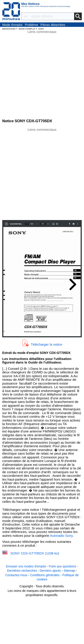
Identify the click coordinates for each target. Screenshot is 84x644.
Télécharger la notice (46, 344)
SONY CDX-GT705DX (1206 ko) (35, 553)
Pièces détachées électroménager (53, 25)
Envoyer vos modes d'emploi (26, 566)
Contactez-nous (16, 575)
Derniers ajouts (50, 571)
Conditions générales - (46, 575)
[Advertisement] (42, 174)
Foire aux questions (62, 566)
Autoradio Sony (61, 536)
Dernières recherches (22, 571)
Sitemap (69, 571)
